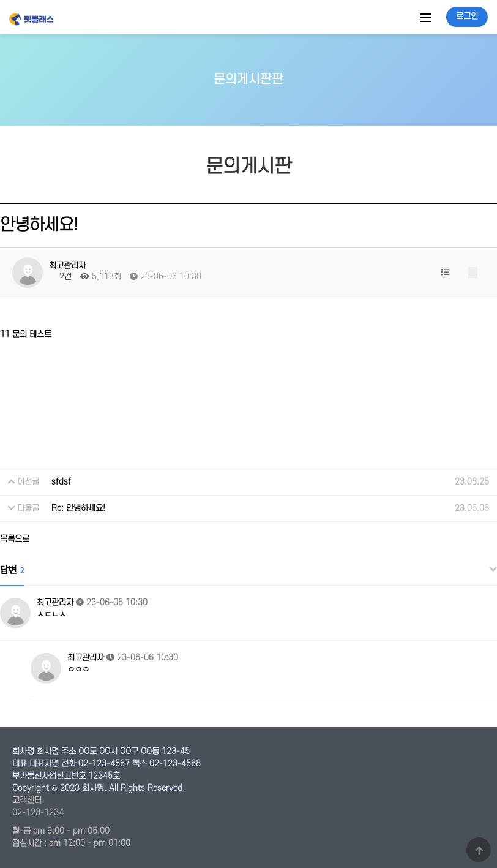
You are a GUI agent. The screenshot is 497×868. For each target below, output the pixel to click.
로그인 (467, 16)
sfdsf (61, 482)
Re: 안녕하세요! (78, 508)
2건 (60, 277)
